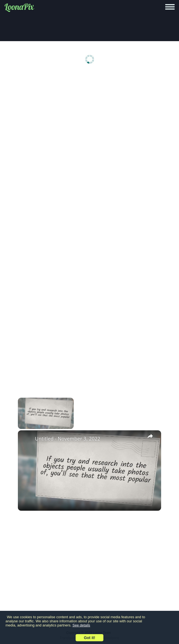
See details (81, 625)
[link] (27, 439)
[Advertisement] (89, 116)
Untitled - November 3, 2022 (68, 439)
